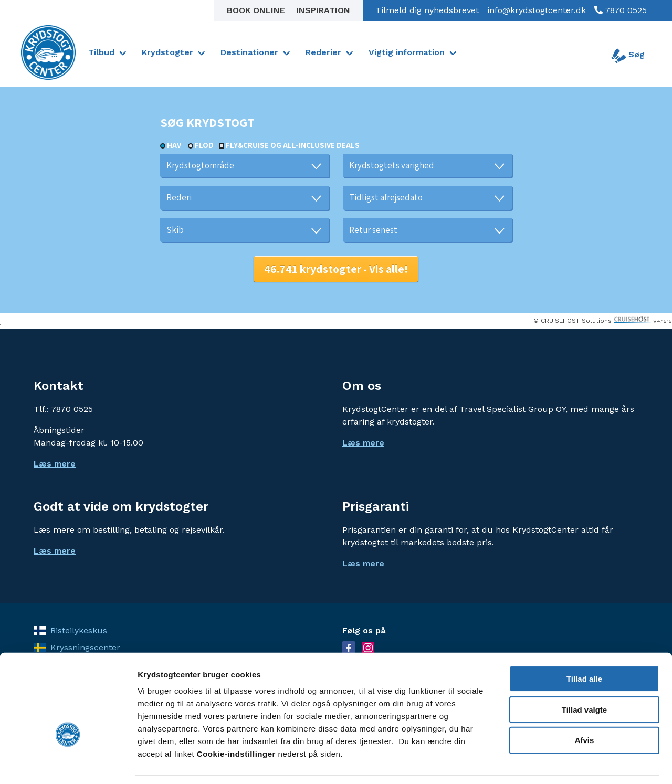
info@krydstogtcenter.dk (537, 10)
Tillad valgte (584, 677)
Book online (257, 10)
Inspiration (323, 10)
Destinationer (249, 52)
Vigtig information (407, 52)
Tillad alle (584, 646)
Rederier (323, 52)
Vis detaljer (546, 763)
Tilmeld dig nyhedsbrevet (427, 10)
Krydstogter (167, 52)
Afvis (585, 708)
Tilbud (101, 52)
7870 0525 (625, 10)
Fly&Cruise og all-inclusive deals (293, 145)
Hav (174, 145)
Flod (204, 145)
